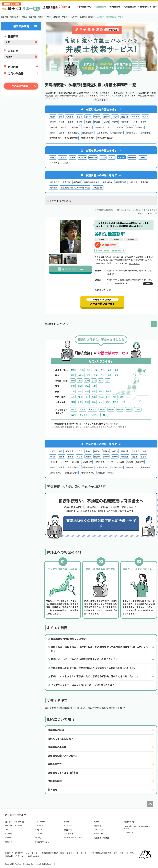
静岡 (80, 386)
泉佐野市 (140, 127)
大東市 (106, 122)
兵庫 (80, 391)
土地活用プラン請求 (149, 7)
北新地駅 (143, 158)
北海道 (74, 370)
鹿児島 (116, 402)
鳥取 (94, 397)
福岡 (73, 402)
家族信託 (144, 182)
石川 (101, 381)
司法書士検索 (130, 7)
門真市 (97, 122)
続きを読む (134, 263)
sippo (67, 822)
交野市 (115, 122)
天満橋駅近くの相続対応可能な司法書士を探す (101, 523)
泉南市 (53, 133)
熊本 (94, 402)
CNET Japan (40, 822)
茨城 (103, 375)
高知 (129, 397)
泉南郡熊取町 (132, 133)
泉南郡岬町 (145, 133)
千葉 (96, 375)
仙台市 (74, 415)
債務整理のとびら (42, 842)
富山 (94, 381)
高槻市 (106, 117)
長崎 (87, 402)
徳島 (115, 397)
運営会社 (9, 856)
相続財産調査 (121, 182)
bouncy (38, 838)
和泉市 (145, 117)
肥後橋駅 (132, 158)
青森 (82, 370)
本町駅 (112, 158)
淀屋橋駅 (63, 158)
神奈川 (81, 375)
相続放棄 (77, 182)
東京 (73, 375)
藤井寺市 (64, 127)
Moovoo (8, 834)
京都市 (129, 409)
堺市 (61, 117)
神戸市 (120, 409)
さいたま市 (84, 415)
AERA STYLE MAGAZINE (74, 838)
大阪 (73, 391)
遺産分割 (66, 182)
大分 (101, 402)
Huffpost (38, 830)
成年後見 (54, 188)
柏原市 (143, 122)
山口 (87, 397)
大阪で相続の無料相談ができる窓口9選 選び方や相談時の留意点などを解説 (85, 708)
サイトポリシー (33, 853)
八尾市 (115, 117)
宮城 (103, 370)
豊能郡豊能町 (73, 133)
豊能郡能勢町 (88, 133)
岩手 (89, 370)
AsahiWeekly (129, 832)
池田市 (71, 122)
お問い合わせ (34, 856)
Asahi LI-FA (99, 834)
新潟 (73, 381)
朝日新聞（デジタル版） (15, 822)
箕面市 (79, 122)
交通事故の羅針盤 (101, 838)
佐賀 (80, 402)
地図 (148, 284)
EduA (7, 830)
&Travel (18, 826)
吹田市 (97, 117)
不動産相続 (98, 188)
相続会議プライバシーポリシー (75, 853)
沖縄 (124, 402)
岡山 (80, 397)
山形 (110, 370)
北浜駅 (103, 158)
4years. (97, 822)
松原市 (134, 122)
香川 (108, 397)
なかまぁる (69, 834)
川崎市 (95, 415)
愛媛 (122, 397)
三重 (94, 386)
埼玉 (89, 375)
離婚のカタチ (11, 842)
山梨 (80, 381)
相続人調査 (107, 182)
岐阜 (87, 386)
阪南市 (62, 133)
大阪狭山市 (87, 127)
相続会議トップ (85, 7)
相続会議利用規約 (50, 853)
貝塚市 (130, 127)
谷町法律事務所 (110, 234)
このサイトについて (14, 853)
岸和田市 (135, 117)
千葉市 (104, 415)
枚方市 (79, 117)
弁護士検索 (101, 7)
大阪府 (101, 239)
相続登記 (134, 182)
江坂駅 (65, 163)
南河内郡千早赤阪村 (106, 138)
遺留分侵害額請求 (92, 182)
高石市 (110, 127)
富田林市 (75, 127)
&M (6, 826)
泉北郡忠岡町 (117, 133)
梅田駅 (53, 158)
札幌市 (102, 409)
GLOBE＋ (68, 826)
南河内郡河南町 (71, 138)
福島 (117, 370)
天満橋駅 (131, 239)
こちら (110, 427)
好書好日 (68, 830)
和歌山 (109, 391)
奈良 (94, 391)
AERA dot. (39, 834)
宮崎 (108, 402)
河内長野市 (100, 127)
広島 (73, 397)
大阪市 (53, 117)
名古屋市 (92, 409)
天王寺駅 (93, 158)
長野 (87, 381)
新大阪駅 (82, 158)
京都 (87, 391)
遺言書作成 (55, 182)
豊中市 (88, 117)
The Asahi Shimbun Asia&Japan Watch (137, 827)
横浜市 (74, 409)
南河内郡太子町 (88, 138)
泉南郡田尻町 (56, 138)
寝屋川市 (125, 117)
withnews (9, 838)
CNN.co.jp (39, 826)
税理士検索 (115, 7)
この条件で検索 (20, 86)
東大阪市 (70, 117)
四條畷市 (125, 122)
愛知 (73, 386)
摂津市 (88, 122)
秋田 (96, 370)
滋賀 (101, 391)
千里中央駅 (55, 163)
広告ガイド (20, 856)
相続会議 (98, 826)
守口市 (53, 122)
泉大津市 (120, 127)
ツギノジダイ (99, 830)
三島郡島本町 (103, 133)
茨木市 (62, 122)
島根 (101, 397)
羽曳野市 (54, 127)
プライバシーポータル (124, 853)
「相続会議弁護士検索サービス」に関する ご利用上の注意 (79, 424)
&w (11, 826)
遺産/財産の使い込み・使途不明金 (75, 188)
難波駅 (72, 158)
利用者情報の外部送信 (101, 853)
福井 (108, 381)
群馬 (117, 375)
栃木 (110, 375)
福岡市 (111, 409)
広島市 (138, 409)
